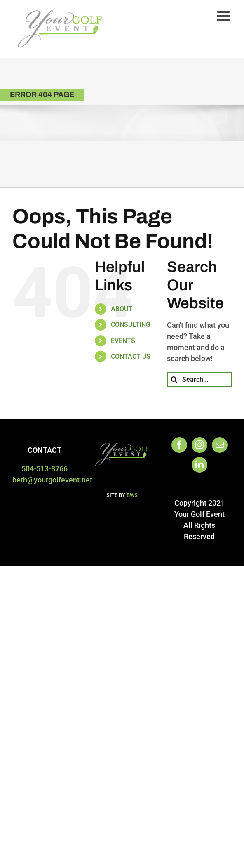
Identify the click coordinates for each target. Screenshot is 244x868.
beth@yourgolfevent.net (52, 480)
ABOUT (122, 309)
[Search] (174, 380)
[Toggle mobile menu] (224, 15)
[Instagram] (199, 445)
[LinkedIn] (199, 465)
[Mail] (220, 445)
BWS (132, 495)
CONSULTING (131, 325)
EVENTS (123, 341)
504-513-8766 (45, 469)
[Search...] (199, 380)
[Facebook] (179, 445)
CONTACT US (131, 356)
